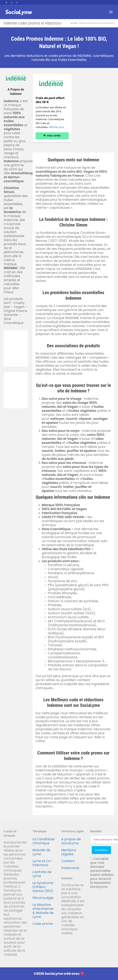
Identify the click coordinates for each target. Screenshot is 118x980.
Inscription (101, 850)
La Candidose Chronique (44, 841)
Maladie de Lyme (42, 852)
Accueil (74, 23)
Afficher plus (56, 127)
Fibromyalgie (43, 898)
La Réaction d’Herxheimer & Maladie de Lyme (43, 911)
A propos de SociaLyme (71, 841)
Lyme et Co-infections (42, 863)
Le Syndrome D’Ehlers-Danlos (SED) (43, 887)
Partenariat (70, 868)
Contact (68, 861)
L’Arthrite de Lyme (42, 874)
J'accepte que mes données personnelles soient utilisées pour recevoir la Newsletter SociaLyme (102, 873)
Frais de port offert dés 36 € (50, 100)
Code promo (43, 924)
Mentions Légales (69, 852)
